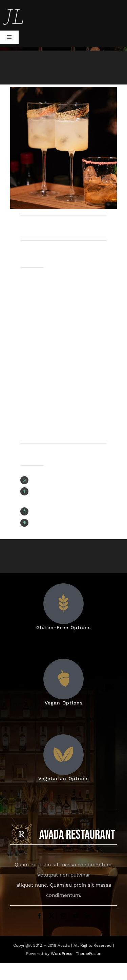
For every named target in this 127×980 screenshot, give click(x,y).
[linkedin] (88, 916)
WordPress (62, 954)
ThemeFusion (89, 954)
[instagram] (64, 916)
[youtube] (76, 916)
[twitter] (51, 916)
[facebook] (39, 916)
